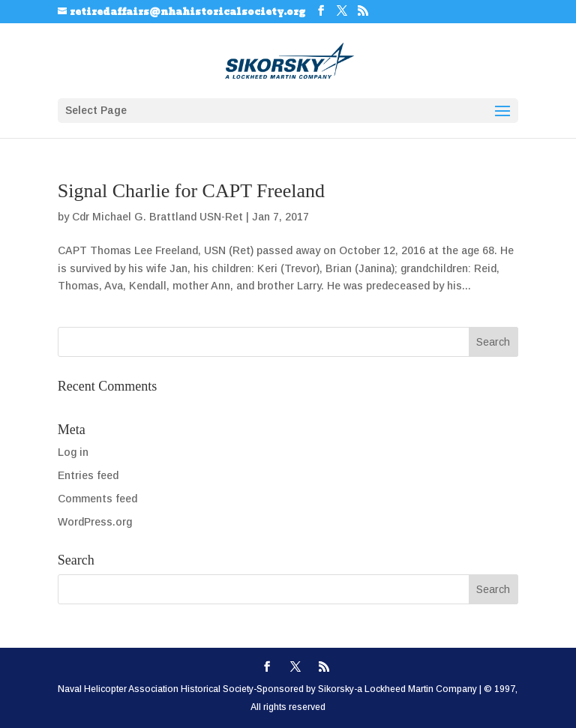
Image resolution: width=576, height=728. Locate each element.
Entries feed (88, 475)
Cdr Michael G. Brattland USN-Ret (157, 217)
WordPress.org (95, 522)
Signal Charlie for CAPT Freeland (191, 191)
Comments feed (97, 499)
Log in (73, 452)
